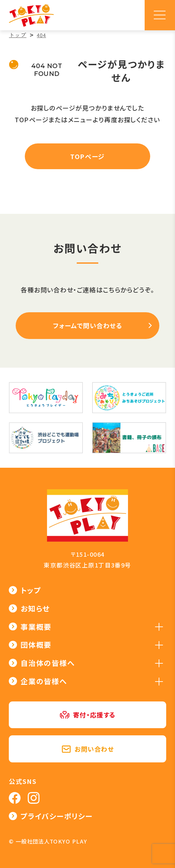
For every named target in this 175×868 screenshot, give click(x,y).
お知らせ (35, 608)
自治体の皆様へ (48, 663)
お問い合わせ (88, 749)
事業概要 (36, 627)
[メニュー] (160, 15)
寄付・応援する (87, 715)
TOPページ (87, 156)
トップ (31, 590)
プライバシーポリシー (57, 816)
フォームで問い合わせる (88, 326)
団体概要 (36, 645)
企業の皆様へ (44, 681)
